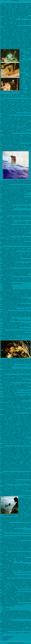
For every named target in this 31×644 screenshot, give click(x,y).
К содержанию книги (7, 637)
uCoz (22, 643)
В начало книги (6, 639)
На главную (5, 640)
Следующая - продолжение (8, 636)
